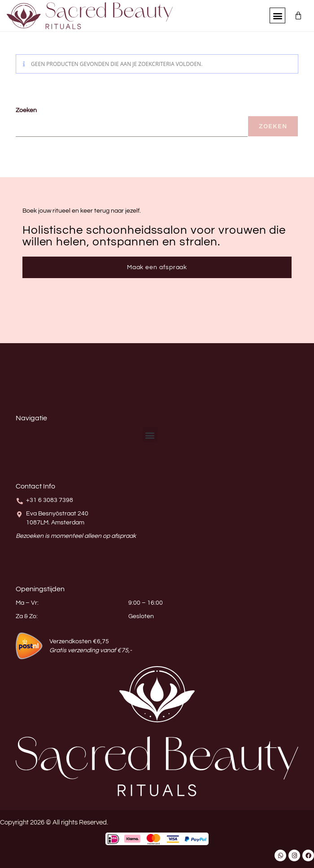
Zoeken (26, 110)
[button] (277, 15)
